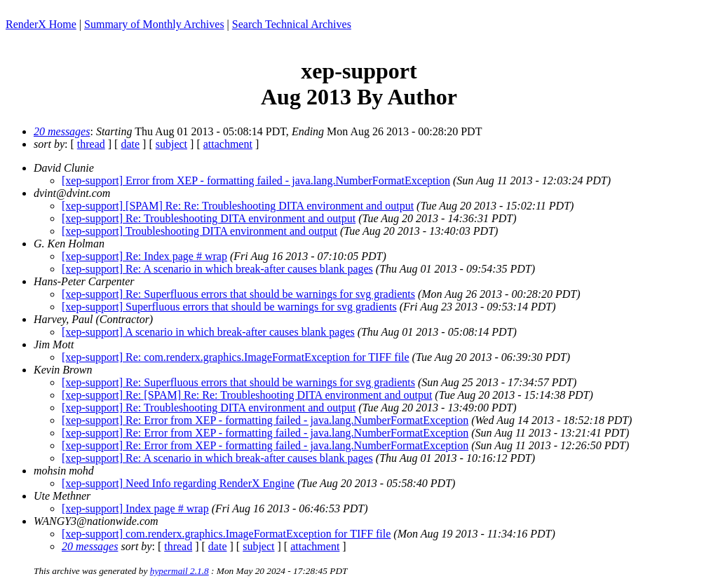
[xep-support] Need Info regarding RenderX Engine (178, 483)
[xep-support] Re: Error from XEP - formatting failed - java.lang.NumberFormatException (265, 420)
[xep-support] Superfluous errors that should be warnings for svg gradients (229, 307)
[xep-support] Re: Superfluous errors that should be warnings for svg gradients (238, 294)
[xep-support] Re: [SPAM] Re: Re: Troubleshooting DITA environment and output (247, 395)
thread (91, 144)
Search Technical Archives (292, 24)
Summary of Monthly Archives (154, 24)
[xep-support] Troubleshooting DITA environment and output (199, 231)
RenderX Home (41, 24)
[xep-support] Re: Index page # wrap (144, 256)
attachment (228, 144)
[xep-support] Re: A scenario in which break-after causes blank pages (217, 269)
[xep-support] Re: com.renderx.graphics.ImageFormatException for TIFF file (236, 357)
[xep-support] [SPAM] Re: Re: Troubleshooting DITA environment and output (238, 206)
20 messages (62, 131)
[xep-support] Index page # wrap (135, 508)
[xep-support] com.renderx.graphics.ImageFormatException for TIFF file (226, 534)
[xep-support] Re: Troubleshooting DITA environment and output (209, 218)
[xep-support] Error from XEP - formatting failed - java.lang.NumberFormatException (256, 180)
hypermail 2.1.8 (179, 571)
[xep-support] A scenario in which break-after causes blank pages (208, 332)
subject (171, 144)
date (130, 144)
